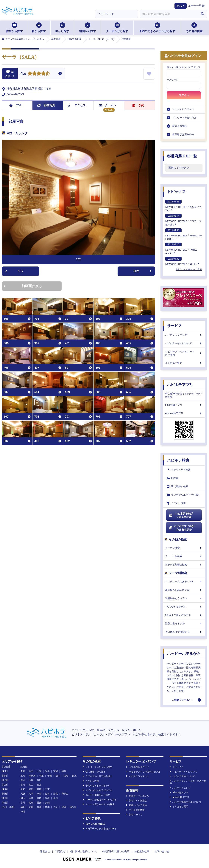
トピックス (176, 192)
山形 (39, 771)
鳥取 (39, 798)
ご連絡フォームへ (182, 700)
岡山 (23, 798)
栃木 (58, 776)
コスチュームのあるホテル (184, 581)
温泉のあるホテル (184, 623)
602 (14, 271)
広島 (31, 798)
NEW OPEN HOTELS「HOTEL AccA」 (181, 249)
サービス (174, 326)
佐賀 (31, 807)
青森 (23, 771)
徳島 (31, 803)
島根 (47, 798)
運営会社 (45, 851)
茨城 (66, 776)
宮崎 (64, 807)
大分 (56, 807)
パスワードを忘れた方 (184, 118)
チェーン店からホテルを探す (99, 804)
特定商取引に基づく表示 (116, 851)
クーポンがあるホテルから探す (100, 800)
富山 (31, 785)
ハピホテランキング (184, 335)
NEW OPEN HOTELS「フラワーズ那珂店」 (183, 220)
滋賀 (47, 794)
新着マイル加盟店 (137, 801)
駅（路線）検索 (177, 487)
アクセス (77, 105)
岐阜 (31, 789)
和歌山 (65, 794)
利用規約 (60, 851)
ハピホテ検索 (178, 460)
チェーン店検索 (184, 556)
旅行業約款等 (142, 851)
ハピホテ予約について (182, 776)
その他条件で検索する (184, 632)
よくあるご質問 (184, 363)
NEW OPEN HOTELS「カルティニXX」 (183, 206)
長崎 (39, 807)
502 (143, 271)
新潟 (23, 780)
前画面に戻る (23, 286)
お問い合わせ (162, 851)
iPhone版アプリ (184, 405)
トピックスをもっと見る (189, 269)
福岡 (23, 807)
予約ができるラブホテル (96, 786)
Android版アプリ (184, 413)
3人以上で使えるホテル (184, 615)
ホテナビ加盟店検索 (184, 565)
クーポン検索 (184, 548)
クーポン (108, 105)
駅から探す (39, 28)
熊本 (47, 807)
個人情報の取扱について (84, 851)
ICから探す (62, 28)
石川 (23, 785)
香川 (23, 803)
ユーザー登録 (196, 6)
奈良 (56, 794)
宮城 (56, 771)
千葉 (50, 776)
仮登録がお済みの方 (183, 134)
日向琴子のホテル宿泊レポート (100, 829)
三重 (47, 789)
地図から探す (88, 28)
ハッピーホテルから (184, 654)
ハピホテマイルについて (184, 343)
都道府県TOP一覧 (182, 156)
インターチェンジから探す (98, 767)
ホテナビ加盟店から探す (96, 795)
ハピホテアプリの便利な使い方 (143, 772)
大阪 (23, 794)
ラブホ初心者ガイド (138, 767)
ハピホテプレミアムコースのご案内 (184, 353)
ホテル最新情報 (135, 810)
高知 (47, 803)
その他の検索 (194, 28)
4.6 (23, 74)
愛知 (23, 789)
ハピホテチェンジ (180, 788)
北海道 (24, 767)
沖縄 (23, 812)
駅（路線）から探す (94, 772)
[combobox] (169, 14)
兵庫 (31, 794)
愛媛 (39, 803)
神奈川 (32, 776)
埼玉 (41, 776)
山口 (56, 798)
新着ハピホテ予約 (137, 805)
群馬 (74, 776)
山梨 (31, 780)
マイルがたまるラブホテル (98, 790)
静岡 (39, 789)
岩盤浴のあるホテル (184, 598)
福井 (39, 785)
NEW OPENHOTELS (94, 824)
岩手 (47, 771)
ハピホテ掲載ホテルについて (186, 802)
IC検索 (172, 478)
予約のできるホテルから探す (157, 28)
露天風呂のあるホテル (184, 590)
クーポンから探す (117, 28)
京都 (39, 794)
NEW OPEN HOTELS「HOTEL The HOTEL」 (183, 234)
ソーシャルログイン (183, 109)
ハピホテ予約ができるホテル (181, 515)
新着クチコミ (134, 815)
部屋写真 (46, 105)
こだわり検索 (176, 503)
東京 (23, 776)
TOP (15, 105)
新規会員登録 (180, 126)
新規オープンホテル (138, 796)
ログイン (184, 95)
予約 (138, 105)
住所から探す (14, 28)
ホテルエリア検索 (179, 470)
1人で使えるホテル (184, 607)
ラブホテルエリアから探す (183, 495)
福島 (64, 771)
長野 (39, 780)
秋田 (31, 771)
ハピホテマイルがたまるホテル (181, 528)
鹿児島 (73, 807)
